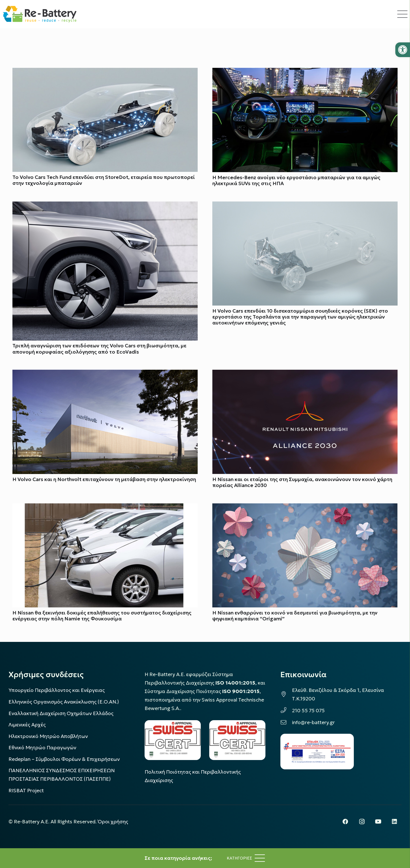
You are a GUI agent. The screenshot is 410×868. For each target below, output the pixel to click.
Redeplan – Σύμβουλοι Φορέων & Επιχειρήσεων (64, 759)
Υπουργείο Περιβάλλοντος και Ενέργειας (57, 690)
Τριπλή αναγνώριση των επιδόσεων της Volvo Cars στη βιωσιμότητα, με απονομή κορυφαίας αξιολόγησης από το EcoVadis (99, 349)
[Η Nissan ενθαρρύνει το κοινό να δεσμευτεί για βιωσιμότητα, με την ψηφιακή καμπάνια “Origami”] (305, 508)
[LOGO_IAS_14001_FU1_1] (173, 740)
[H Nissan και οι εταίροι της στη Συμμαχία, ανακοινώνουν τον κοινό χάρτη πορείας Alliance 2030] (305, 374)
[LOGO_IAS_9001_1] (237, 740)
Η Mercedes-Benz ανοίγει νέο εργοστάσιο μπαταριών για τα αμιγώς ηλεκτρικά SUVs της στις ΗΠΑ (296, 180)
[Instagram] (362, 822)
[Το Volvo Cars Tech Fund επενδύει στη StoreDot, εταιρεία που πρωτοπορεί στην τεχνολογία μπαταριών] (105, 72)
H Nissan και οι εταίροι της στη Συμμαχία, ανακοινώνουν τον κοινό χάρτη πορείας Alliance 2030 (302, 482)
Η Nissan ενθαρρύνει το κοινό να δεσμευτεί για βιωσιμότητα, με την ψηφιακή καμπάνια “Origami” (295, 616)
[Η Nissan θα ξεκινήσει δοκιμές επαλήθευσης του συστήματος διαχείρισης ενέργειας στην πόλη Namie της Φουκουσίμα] (105, 508)
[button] (403, 50)
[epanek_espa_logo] (317, 752)
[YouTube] (378, 822)
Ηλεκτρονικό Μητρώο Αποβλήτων (48, 736)
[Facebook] (345, 822)
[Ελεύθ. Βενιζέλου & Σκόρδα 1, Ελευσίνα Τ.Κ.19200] (286, 694)
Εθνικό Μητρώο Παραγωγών (42, 748)
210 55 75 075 (308, 711)
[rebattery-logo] (40, 14)
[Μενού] (246, 858)
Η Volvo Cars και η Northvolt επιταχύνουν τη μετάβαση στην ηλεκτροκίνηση (104, 479)
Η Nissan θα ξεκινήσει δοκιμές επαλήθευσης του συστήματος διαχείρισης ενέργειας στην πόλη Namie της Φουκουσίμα (102, 616)
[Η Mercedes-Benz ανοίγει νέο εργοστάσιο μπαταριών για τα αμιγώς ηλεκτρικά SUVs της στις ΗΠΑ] (305, 72)
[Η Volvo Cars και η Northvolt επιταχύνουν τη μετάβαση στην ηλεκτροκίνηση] (105, 374)
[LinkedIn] (394, 822)
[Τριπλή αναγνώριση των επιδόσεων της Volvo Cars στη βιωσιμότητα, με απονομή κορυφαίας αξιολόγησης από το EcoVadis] (105, 206)
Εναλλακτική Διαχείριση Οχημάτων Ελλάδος (61, 713)
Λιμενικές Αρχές (27, 725)
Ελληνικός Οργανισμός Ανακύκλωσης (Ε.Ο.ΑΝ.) (64, 702)
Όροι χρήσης (113, 822)
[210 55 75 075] (286, 711)
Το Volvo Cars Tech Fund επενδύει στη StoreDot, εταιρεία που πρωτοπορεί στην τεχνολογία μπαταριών (104, 180)
